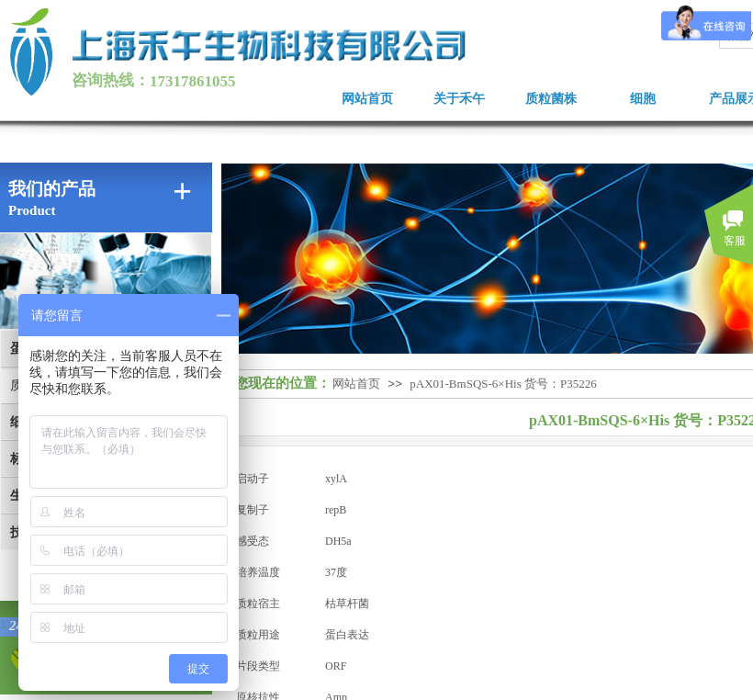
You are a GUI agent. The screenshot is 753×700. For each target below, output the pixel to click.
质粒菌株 (551, 99)
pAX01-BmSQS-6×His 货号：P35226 (503, 384)
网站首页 (367, 99)
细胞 (643, 99)
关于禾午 (459, 99)
